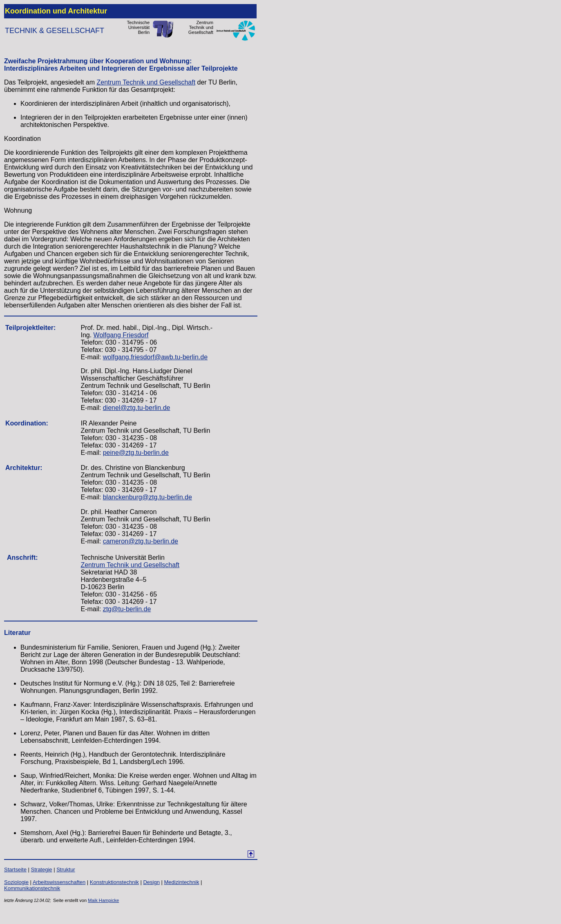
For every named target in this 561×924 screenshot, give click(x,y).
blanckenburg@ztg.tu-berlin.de (148, 497)
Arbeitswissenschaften (59, 882)
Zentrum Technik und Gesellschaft (146, 82)
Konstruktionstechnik (114, 882)
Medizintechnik (181, 882)
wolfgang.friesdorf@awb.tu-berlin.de (155, 357)
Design (151, 882)
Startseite (15, 869)
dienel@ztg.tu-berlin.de (137, 408)
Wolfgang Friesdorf (121, 335)
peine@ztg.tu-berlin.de (136, 453)
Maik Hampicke (103, 900)
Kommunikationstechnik (32, 888)
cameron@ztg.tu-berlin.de (141, 541)
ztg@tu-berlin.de (127, 609)
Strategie (42, 869)
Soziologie (16, 882)
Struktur (66, 869)
